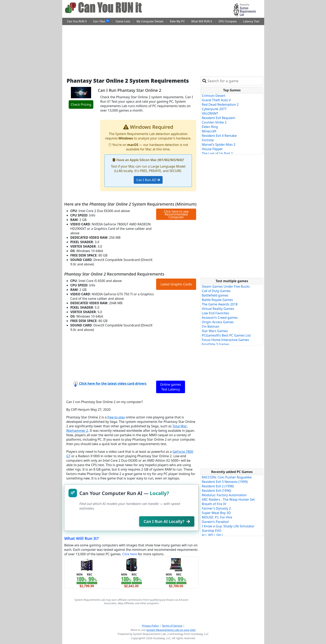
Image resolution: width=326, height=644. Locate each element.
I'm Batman (211, 326)
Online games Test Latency (170, 387)
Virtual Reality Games (218, 309)
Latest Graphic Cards (176, 284)
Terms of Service (172, 626)
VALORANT (210, 113)
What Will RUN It (202, 22)
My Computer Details (150, 22)
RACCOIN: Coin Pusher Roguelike (227, 477)
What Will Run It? (81, 538)
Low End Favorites (216, 313)
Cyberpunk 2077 (214, 109)
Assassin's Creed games (220, 318)
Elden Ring (210, 127)
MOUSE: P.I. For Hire (217, 517)
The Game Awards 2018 (220, 304)
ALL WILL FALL (213, 535)
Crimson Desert (214, 96)
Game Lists (123, 22)
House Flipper (212, 149)
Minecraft (209, 131)
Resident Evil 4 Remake (219, 136)
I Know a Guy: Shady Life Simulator (228, 526)
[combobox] (234, 81)
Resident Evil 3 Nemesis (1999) (225, 482)
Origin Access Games (218, 322)
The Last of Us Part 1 (217, 153)
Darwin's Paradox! (215, 522)
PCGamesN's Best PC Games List (226, 335)
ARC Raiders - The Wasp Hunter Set (228, 499)
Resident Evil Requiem (219, 118)
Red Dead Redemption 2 (220, 105)
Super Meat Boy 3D (216, 513)
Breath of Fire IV (214, 504)
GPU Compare (228, 22)
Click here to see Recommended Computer (176, 214)
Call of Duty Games (216, 291)
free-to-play (116, 417)
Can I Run (101, 21)
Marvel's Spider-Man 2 (219, 145)
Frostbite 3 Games (216, 344)
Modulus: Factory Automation (224, 495)
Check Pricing (81, 105)
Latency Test (251, 22)
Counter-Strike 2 (214, 122)
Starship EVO (212, 531)
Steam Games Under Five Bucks (226, 286)
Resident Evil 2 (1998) (218, 486)
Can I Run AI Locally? (167, 521)
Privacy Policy (150, 626)
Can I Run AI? (148, 180)
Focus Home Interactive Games (225, 340)
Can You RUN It (77, 22)
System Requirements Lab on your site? (171, 630)
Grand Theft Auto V (216, 100)
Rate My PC (177, 22)
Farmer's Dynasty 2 (216, 508)
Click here (130, 554)
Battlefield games (215, 295)
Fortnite (208, 140)
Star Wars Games (215, 331)
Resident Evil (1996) (216, 491)
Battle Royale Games (217, 300)
